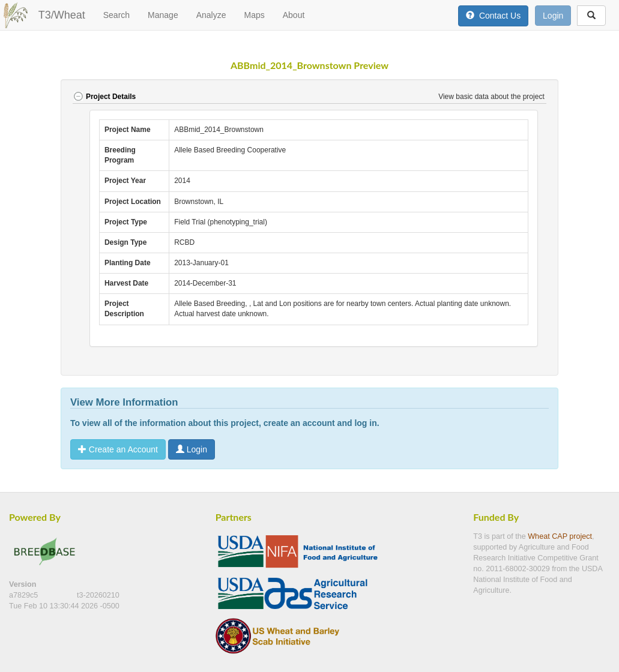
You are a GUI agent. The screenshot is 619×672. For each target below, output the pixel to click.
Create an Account (118, 449)
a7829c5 (25, 595)
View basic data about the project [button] (492, 97)
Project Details (104, 97)
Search (116, 15)
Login (553, 16)
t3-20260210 (98, 595)
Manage (163, 15)
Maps (254, 15)
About (294, 15)
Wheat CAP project (560, 536)
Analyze (211, 15)
